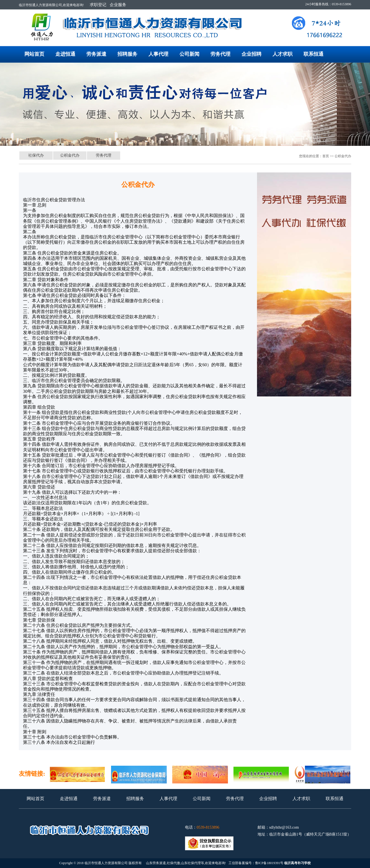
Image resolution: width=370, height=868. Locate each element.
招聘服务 (127, 54)
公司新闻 (189, 54)
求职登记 (98, 5)
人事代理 (158, 54)
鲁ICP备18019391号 (269, 863)
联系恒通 (314, 54)
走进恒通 (65, 54)
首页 (326, 156)
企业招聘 (251, 54)
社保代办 (36, 155)
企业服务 (118, 5)
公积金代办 (70, 155)
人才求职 (282, 54)
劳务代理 (220, 54)
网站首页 (34, 54)
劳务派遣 (96, 54)
